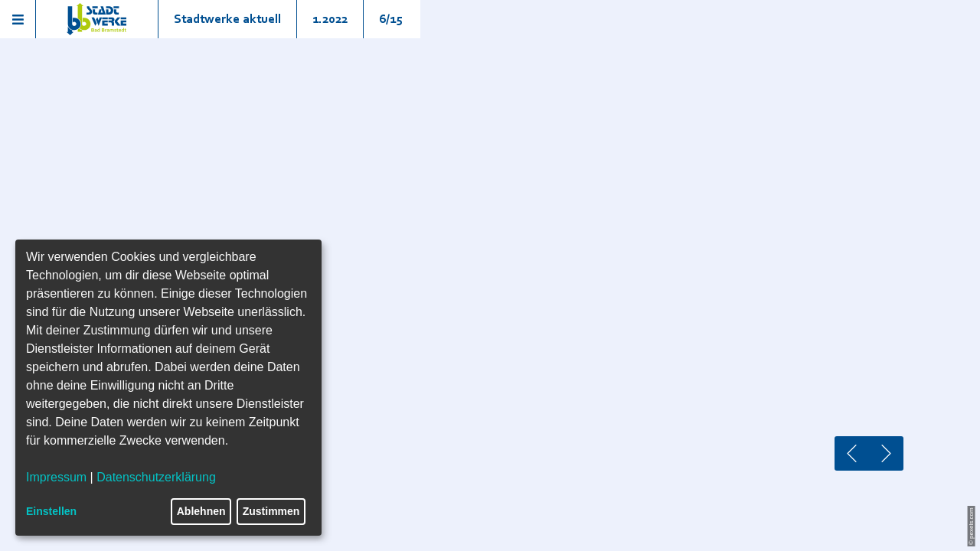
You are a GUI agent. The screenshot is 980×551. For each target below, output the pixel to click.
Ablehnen (201, 511)
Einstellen (51, 511)
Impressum (56, 477)
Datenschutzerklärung (156, 477)
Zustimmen (271, 511)
